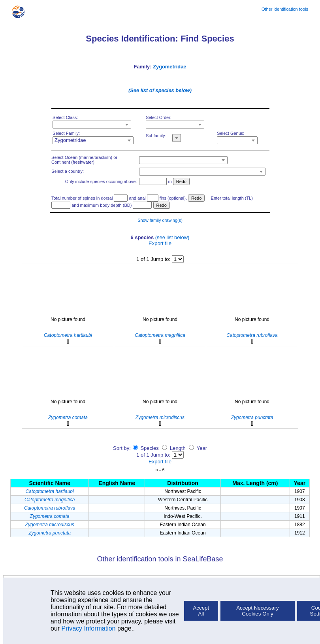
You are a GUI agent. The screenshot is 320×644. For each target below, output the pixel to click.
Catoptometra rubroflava (50, 508)
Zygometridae (169, 67)
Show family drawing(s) (160, 220)
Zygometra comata (50, 516)
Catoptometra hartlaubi (50, 491)
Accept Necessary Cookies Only (257, 611)
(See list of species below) (160, 90)
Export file (160, 243)
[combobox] (92, 125)
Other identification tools (285, 9)
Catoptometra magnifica (50, 500)
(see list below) (172, 237)
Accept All (201, 611)
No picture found (68, 319)
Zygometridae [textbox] (70, 140)
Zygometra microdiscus (50, 525)
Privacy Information (89, 628)
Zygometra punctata (50, 533)
